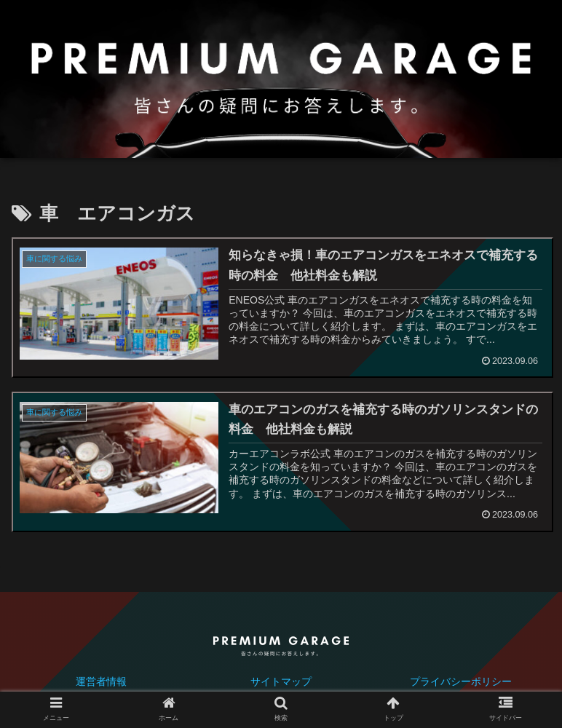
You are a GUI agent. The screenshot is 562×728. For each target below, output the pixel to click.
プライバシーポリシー (461, 681)
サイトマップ (281, 681)
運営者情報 (101, 681)
